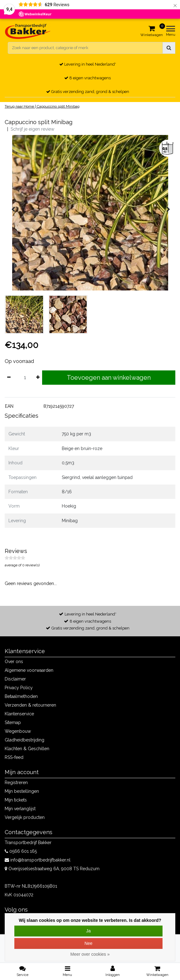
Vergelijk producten (25, 817)
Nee (89, 943)
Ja (88, 931)
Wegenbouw (18, 731)
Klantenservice (19, 714)
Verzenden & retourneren (30, 705)
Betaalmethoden (21, 696)
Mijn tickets (16, 800)
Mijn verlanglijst (20, 809)
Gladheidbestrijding (24, 740)
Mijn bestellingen (22, 791)
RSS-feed (14, 757)
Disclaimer (15, 679)
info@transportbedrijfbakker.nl (38, 860)
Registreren (16, 783)
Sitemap (13, 722)
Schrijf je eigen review (32, 129)
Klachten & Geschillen (27, 749)
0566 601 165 (21, 851)
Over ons (14, 662)
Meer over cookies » (90, 954)
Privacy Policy (19, 688)
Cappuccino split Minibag (58, 106)
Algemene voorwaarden (29, 670)
